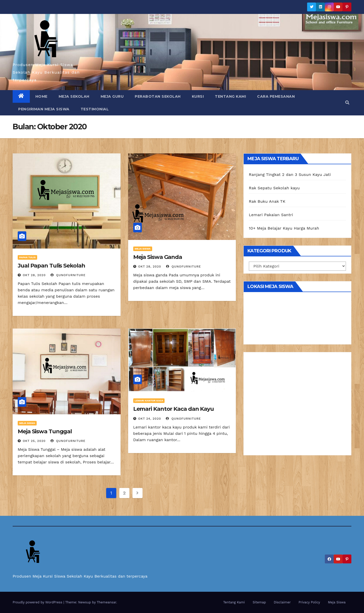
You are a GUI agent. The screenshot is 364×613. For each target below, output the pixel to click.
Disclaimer (282, 602)
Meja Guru (112, 96)
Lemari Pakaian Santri (271, 215)
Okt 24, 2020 (150, 419)
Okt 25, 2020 (34, 441)
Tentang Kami (230, 96)
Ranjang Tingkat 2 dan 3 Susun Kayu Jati (290, 175)
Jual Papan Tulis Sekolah (51, 266)
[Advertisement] (297, 405)
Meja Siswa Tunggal (45, 431)
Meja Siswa (143, 249)
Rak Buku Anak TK (267, 201)
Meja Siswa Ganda (158, 257)
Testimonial (95, 109)
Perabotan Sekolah (158, 96)
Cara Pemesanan (276, 96)
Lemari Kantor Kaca (149, 401)
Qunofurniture (68, 275)
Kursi (198, 96)
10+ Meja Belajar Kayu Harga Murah (284, 228)
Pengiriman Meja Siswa (44, 109)
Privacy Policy (309, 602)
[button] (347, 103)
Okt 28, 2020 (34, 275)
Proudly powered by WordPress (38, 602)
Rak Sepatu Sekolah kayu (274, 188)
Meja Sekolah (74, 96)
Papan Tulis (27, 257)
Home (41, 96)
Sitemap (259, 602)
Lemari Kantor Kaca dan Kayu (174, 409)
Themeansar (107, 602)
